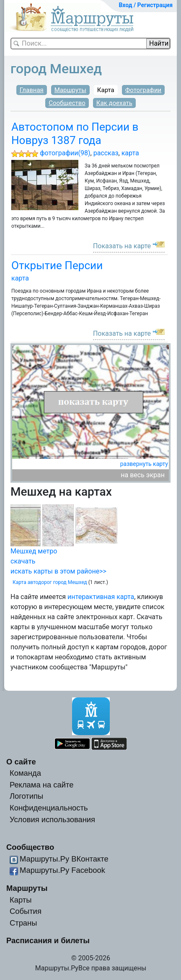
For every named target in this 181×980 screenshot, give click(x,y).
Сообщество (67, 103)
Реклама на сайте (42, 785)
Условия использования (52, 819)
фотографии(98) (65, 153)
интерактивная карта (101, 597)
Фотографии (144, 90)
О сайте (21, 762)
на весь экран (143, 475)
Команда (25, 773)
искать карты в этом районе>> (58, 571)
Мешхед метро (34, 551)
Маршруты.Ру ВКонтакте (64, 859)
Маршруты (70, 90)
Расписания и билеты (48, 940)
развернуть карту (144, 464)
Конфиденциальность (49, 808)
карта (130, 153)
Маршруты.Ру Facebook (62, 870)
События (26, 911)
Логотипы (26, 796)
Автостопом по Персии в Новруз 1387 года (75, 133)
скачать (23, 561)
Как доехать (114, 103)
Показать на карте (122, 246)
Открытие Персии (57, 265)
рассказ (106, 153)
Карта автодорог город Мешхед (50, 582)
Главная (32, 90)
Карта (106, 90)
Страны (23, 923)
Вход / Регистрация (146, 5)
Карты (21, 900)
